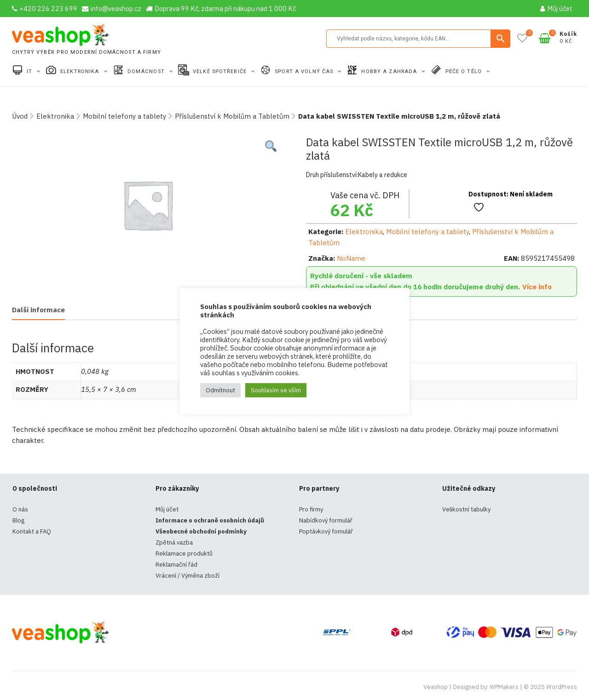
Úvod (20, 116)
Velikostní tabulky (466, 509)
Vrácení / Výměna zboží (188, 576)
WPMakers (504, 687)
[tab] (38, 311)
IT (30, 72)
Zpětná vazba (174, 542)
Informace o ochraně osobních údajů (210, 520)
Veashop (436, 687)
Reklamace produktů (184, 554)
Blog (18, 520)
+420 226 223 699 (45, 9)
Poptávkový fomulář (326, 531)
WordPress (562, 687)
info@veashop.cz (112, 9)
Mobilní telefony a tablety (124, 116)
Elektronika (81, 72)
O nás (20, 509)
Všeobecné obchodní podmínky (201, 531)
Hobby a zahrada (390, 72)
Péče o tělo (465, 72)
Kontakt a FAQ (32, 531)
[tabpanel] (148, 205)
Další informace (38, 310)
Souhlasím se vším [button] (276, 390)
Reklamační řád (176, 565)
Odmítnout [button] (220, 390)
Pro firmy (311, 509)
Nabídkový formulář (326, 520)
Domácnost (147, 72)
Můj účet (556, 9)
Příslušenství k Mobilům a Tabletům (232, 116)
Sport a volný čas (305, 72)
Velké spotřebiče (221, 72)
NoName (351, 258)
